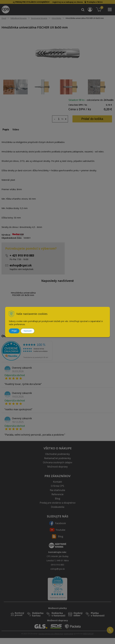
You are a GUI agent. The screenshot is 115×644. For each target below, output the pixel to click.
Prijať (14, 331)
